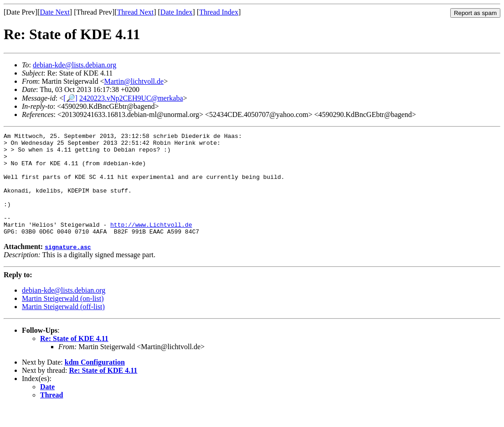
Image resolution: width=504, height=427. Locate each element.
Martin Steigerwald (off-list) (63, 327)
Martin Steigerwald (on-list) (63, 319)
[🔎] (70, 98)
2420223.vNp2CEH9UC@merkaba (131, 98)
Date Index (177, 12)
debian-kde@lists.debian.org (75, 65)
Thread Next (135, 12)
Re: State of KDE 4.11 (74, 359)
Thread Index (219, 12)
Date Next (55, 12)
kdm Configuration (95, 383)
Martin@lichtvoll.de (134, 81)
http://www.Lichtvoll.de (151, 244)
